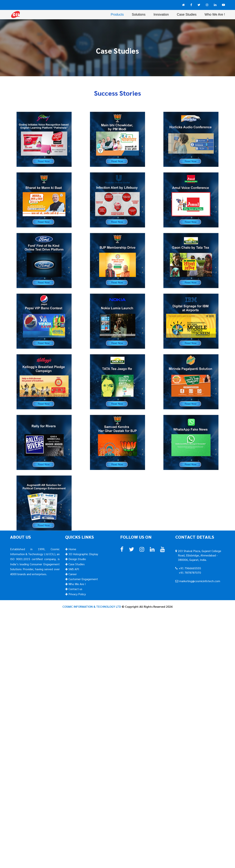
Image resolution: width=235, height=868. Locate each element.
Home (72, 549)
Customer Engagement (83, 579)
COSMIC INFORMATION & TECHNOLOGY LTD (92, 606)
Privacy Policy (77, 594)
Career (72, 574)
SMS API (73, 569)
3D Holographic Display (83, 554)
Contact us (75, 589)
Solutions (139, 15)
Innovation (161, 15)
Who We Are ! (215, 15)
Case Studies (187, 15)
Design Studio (77, 559)
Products (117, 15)
